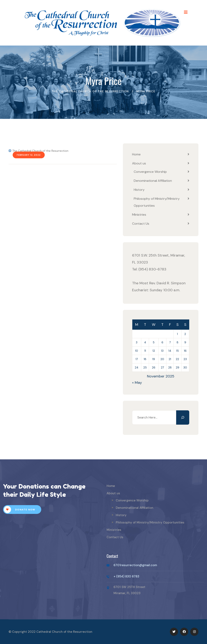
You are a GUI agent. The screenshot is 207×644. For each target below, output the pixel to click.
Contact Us (141, 224)
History (139, 190)
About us (139, 163)
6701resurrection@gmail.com (135, 565)
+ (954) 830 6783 (126, 576)
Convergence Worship (150, 172)
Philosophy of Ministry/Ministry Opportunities (150, 522)
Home (136, 154)
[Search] (183, 417)
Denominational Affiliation (153, 181)
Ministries (139, 215)
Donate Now (19, 510)
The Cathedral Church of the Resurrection (38, 151)
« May (137, 383)
